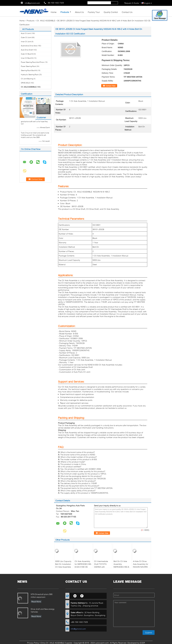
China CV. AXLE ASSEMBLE (53, 643)
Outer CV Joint (26, 37)
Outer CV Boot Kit (27, 54)
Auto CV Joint (26, 33)
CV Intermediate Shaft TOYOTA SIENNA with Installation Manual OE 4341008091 (102, 567)
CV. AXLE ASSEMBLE (46, 21)
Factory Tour (94, 12)
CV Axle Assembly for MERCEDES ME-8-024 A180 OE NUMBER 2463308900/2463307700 (84, 567)
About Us (79, 12)
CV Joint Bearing (27, 79)
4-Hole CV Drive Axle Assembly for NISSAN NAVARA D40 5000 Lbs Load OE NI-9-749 (141, 567)
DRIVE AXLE (25, 83)
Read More (36, 602)
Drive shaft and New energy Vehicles (43, 610)
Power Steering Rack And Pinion (33, 62)
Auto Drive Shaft (27, 50)
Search (114, 3)
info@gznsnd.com (32, 3)
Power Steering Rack (28, 66)
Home (54, 12)
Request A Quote (132, 3)
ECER (142, 643)
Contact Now (110, 86)
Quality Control (111, 12)
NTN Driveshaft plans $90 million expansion (42, 596)
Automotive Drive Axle (29, 46)
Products (65, 12)
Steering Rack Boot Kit (29, 70)
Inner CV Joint (26, 42)
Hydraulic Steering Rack (30, 75)
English (148, 3)
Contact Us (127, 12)
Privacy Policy (33, 643)
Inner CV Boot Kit (27, 58)
